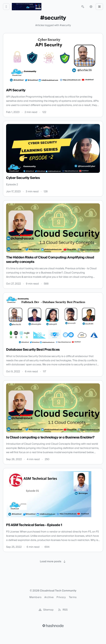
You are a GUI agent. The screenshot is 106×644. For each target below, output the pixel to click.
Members (35, 597)
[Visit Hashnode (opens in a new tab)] (53, 626)
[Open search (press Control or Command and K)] (83, 7)
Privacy (61, 597)
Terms (73, 597)
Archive (49, 597)
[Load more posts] (53, 562)
